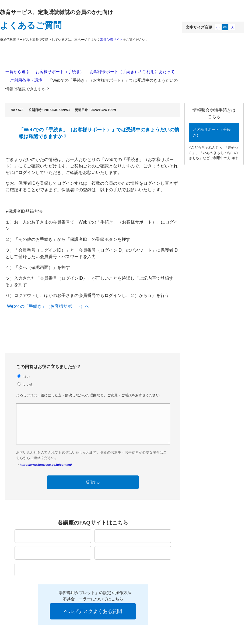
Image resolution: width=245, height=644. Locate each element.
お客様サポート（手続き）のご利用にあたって (132, 72)
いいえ (28, 384)
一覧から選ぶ (17, 72)
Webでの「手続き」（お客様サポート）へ (48, 306)
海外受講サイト (111, 40)
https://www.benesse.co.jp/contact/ (46, 465)
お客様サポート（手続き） (60, 72)
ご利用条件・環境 (26, 80)
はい (27, 377)
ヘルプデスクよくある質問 (93, 611)
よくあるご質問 (31, 25)
